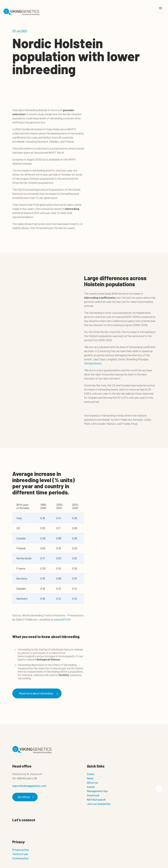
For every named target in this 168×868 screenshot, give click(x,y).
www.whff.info (62, 619)
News (90, 778)
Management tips (97, 791)
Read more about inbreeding (38, 693)
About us (92, 782)
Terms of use (20, 854)
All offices (25, 797)
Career (91, 787)
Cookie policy (20, 858)
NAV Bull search (96, 799)
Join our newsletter (99, 804)
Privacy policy (21, 850)
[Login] (149, 12)
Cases (91, 774)
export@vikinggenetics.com (29, 786)
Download (93, 795)
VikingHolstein (93, 363)
